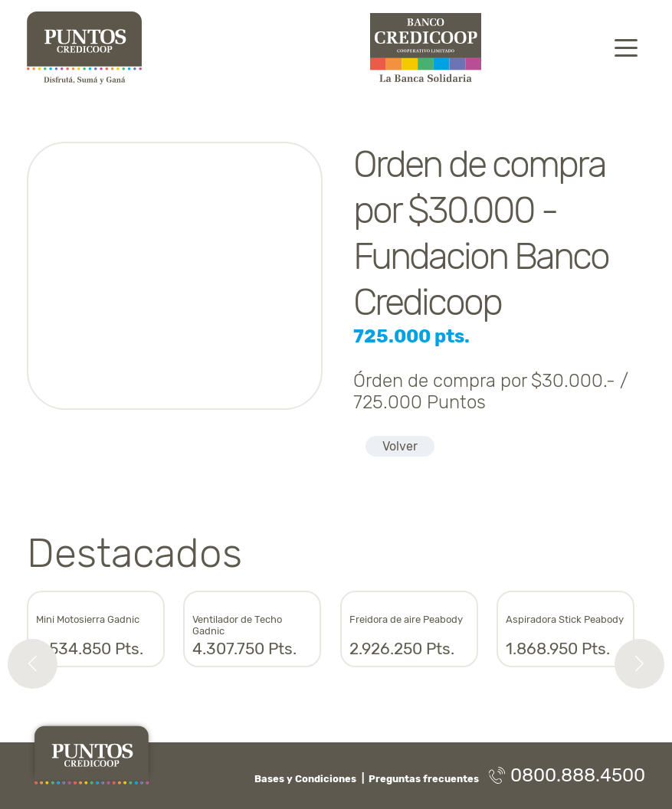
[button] (33, 664)
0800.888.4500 (567, 775)
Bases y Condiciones (305, 779)
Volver (400, 446)
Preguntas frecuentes (424, 779)
